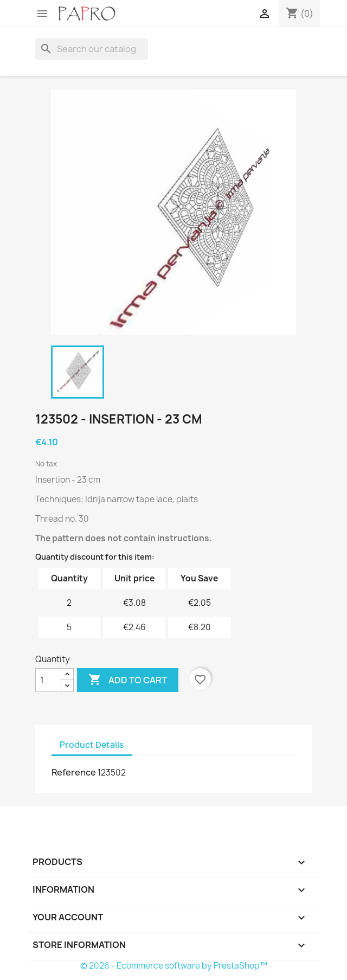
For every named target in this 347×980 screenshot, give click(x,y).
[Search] (92, 49)
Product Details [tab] (92, 745)
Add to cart (128, 680)
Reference (74, 772)
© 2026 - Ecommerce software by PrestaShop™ (174, 966)
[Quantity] (48, 680)
